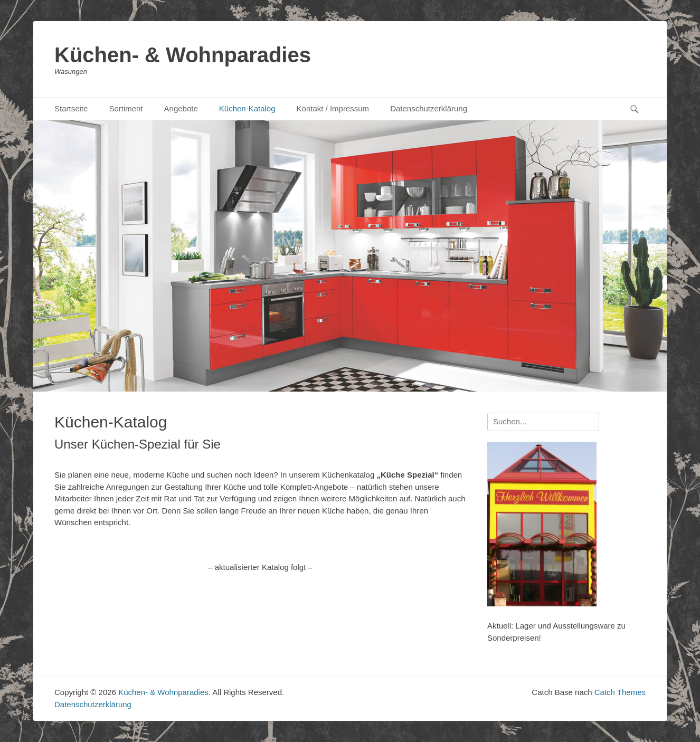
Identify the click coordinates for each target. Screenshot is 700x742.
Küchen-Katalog (247, 108)
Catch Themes (620, 692)
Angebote (181, 108)
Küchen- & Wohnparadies (183, 55)
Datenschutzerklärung (429, 108)
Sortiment (126, 108)
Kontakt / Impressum (333, 108)
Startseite (71, 108)
